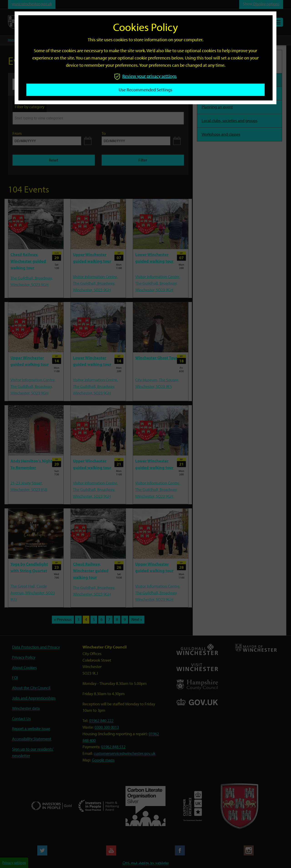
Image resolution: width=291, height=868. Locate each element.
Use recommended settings (145, 90)
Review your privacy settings (145, 76)
